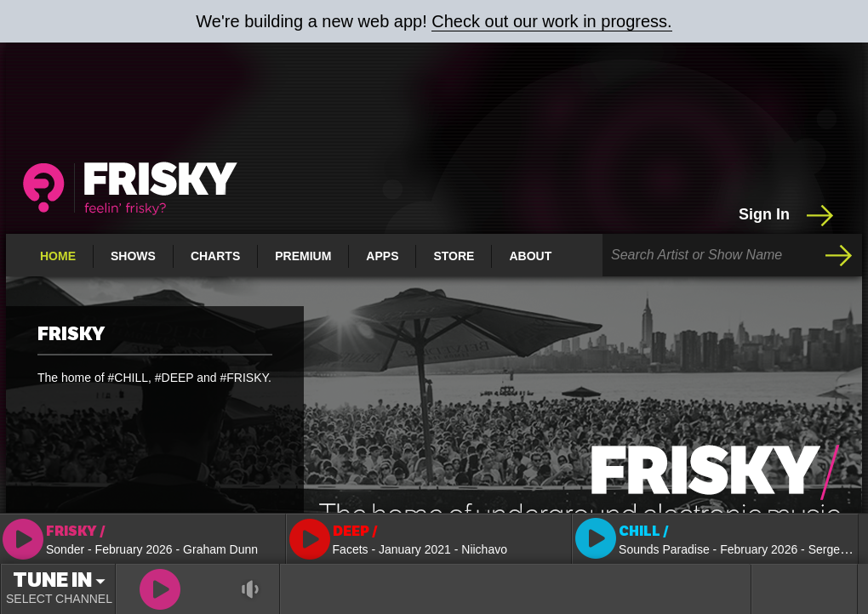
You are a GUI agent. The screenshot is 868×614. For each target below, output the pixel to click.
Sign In (788, 215)
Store (454, 256)
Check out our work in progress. (551, 21)
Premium (303, 256)
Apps (382, 256)
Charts (215, 256)
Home (58, 256)
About (530, 256)
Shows (133, 256)
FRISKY (71, 334)
